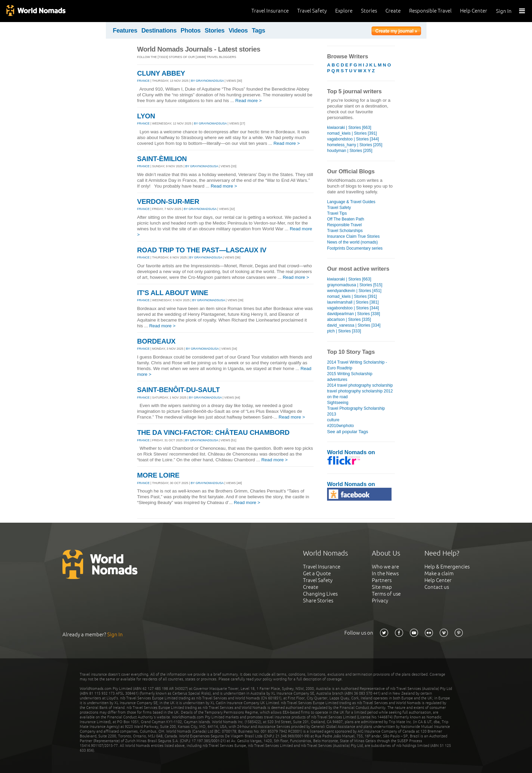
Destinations (159, 31)
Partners (382, 580)
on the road (337, 397)
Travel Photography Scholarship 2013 (356, 411)
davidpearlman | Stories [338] (354, 314)
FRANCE (143, 81)
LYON (146, 116)
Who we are (385, 567)
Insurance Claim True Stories (353, 236)
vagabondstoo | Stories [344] (353, 139)
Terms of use (386, 594)
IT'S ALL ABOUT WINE (173, 293)
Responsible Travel (430, 11)
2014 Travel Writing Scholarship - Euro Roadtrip (357, 365)
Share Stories (318, 601)
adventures (337, 380)
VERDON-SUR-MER (168, 201)
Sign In (504, 11)
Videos (238, 31)
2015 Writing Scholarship (350, 374)
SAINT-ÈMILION (162, 159)
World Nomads (36, 11)
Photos (191, 31)
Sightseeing (338, 403)
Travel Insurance (270, 11)
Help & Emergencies (447, 567)
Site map (382, 587)
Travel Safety (312, 11)
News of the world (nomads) (353, 242)
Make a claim (439, 573)
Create (393, 11)
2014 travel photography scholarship (360, 385)
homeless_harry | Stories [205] (355, 145)
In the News (385, 573)
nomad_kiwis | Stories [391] (352, 133)
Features (125, 31)
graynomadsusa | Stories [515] (355, 285)
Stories (369, 11)
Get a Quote (317, 573)
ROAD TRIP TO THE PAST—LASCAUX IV (202, 250)
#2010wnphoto (340, 426)
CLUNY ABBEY (161, 73)
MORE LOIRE (158, 475)
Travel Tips (337, 213)
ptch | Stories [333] (344, 331)
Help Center (474, 11)
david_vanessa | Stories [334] (354, 325)
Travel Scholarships (345, 231)
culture (333, 420)
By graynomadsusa (207, 81)
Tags (258, 31)
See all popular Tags (348, 432)
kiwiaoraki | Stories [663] (349, 128)
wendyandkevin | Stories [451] (354, 291)
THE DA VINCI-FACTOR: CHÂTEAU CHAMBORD (213, 432)
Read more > (249, 101)
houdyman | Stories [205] (350, 151)
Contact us (437, 587)
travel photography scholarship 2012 (360, 391)
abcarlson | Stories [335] (349, 320)
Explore (344, 11)
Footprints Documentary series (355, 248)
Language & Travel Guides (351, 202)
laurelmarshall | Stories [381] (353, 302)
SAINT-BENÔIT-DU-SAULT (178, 390)
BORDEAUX (156, 341)
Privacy (380, 601)
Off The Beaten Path (346, 219)
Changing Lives (320, 594)
